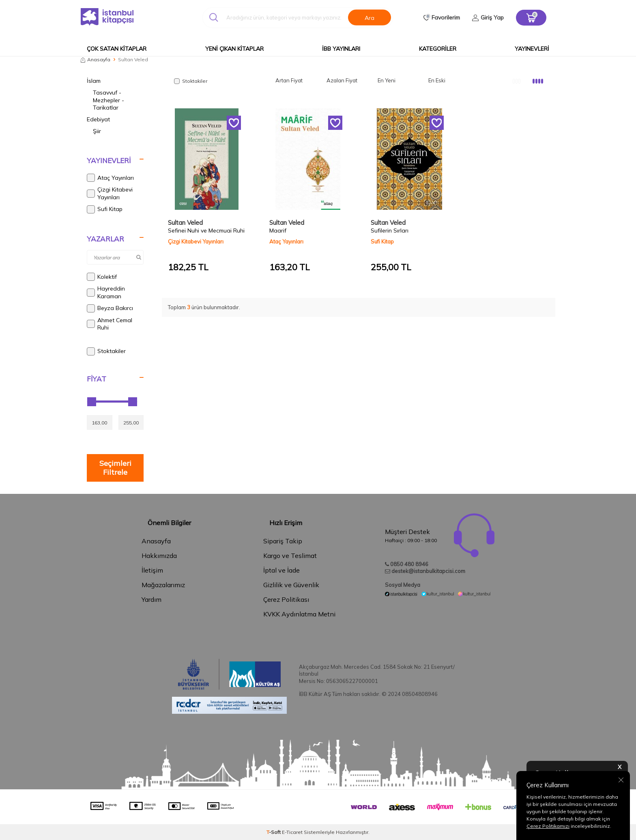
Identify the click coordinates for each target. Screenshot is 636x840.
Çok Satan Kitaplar (117, 49)
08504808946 (420, 694)
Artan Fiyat (289, 80)
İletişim (152, 570)
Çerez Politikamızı (548, 826)
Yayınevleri (532, 49)
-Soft (274, 832)
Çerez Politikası (286, 599)
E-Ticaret (292, 832)
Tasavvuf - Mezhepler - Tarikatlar (109, 100)
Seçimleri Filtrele (115, 468)
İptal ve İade (281, 570)
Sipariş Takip (283, 541)
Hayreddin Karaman (106, 292)
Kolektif (102, 277)
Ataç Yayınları (110, 178)
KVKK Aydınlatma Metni (299, 614)
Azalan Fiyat (342, 80)
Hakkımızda (159, 556)
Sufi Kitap (105, 209)
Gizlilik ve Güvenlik (291, 585)
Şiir (97, 131)
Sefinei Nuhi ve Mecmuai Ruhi (206, 230)
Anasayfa (96, 59)
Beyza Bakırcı (110, 308)
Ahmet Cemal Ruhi (110, 324)
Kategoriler (438, 49)
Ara (370, 17)
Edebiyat (98, 119)
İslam (94, 81)
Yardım (151, 599)
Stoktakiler (106, 351)
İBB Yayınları (341, 49)
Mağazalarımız (163, 585)
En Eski (437, 80)
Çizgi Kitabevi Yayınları (110, 193)
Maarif (278, 230)
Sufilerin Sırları (390, 230)
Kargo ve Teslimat (290, 556)
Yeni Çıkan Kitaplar (234, 49)
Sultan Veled (185, 223)
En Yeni (387, 80)
